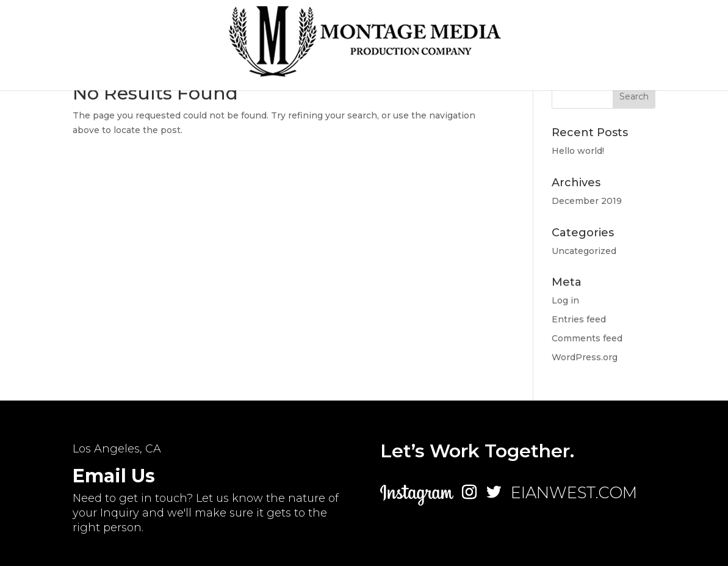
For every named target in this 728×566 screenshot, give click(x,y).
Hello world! (578, 151)
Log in (565, 300)
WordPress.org (585, 357)
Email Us (114, 476)
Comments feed (587, 338)
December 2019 (587, 201)
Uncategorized (584, 251)
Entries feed (579, 319)
